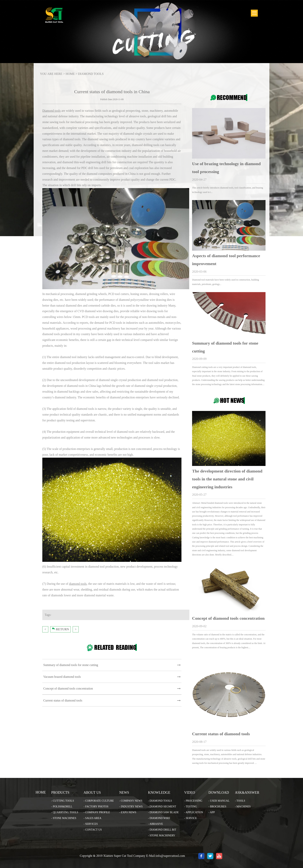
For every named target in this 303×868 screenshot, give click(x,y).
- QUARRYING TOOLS (65, 812)
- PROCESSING (193, 801)
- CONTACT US (93, 830)
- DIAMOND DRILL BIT (162, 830)
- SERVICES (91, 824)
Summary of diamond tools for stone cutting (71, 665)
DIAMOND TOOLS (91, 74)
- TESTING (191, 807)
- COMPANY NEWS (131, 801)
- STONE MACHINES (64, 818)
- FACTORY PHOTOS (96, 807)
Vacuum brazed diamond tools (62, 677)
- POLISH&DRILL (62, 807)
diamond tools (78, 584)
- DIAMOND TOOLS (160, 801)
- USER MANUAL (219, 801)
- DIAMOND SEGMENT (162, 807)
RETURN (60, 629)
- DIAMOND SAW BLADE (163, 812)
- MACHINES (243, 807)
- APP (212, 812)
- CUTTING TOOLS (63, 801)
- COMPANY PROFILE (97, 812)
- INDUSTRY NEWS (131, 807)
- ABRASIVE (155, 824)
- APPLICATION (194, 812)
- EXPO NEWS (128, 812)
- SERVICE (190, 818)
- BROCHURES (217, 807)
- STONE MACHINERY (162, 835)
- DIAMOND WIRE (159, 818)
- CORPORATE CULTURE (99, 801)
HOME (70, 74)
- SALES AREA (93, 818)
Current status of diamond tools (63, 700)
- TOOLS (240, 801)
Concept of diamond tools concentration (68, 688)
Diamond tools (51, 111)
